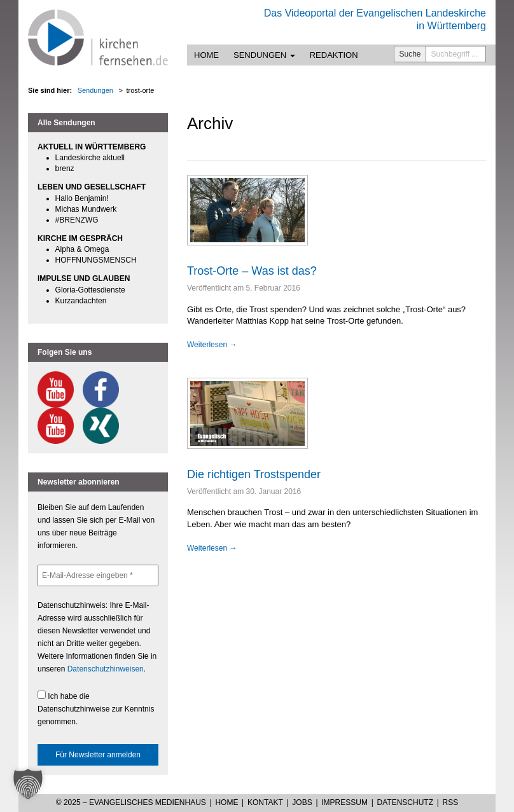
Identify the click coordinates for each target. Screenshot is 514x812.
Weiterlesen (212, 345)
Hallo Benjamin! (82, 198)
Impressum (344, 802)
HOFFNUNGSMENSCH (96, 260)
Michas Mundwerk (86, 209)
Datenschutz (405, 802)
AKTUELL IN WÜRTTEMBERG (92, 147)
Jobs (302, 802)
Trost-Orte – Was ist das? (252, 271)
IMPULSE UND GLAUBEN (84, 279)
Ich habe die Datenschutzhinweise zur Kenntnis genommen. (96, 708)
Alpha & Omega (82, 249)
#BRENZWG (77, 220)
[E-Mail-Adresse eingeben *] (98, 575)
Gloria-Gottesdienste (90, 290)
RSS (451, 802)
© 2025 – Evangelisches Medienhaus (131, 802)
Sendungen (264, 55)
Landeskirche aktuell (90, 158)
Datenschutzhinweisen (106, 669)
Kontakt (265, 802)
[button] (28, 784)
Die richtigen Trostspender (254, 474)
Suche (410, 54)
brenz (65, 169)
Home (206, 55)
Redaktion (334, 55)
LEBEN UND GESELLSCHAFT (92, 187)
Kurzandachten (81, 301)
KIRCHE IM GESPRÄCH (80, 238)
